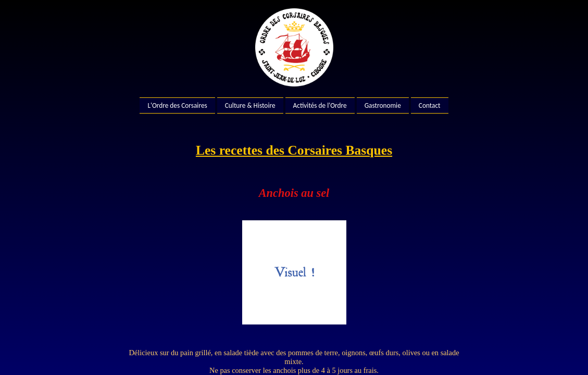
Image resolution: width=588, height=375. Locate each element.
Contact (430, 105)
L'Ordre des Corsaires (177, 105)
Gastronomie (383, 105)
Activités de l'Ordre (320, 105)
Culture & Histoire (250, 105)
